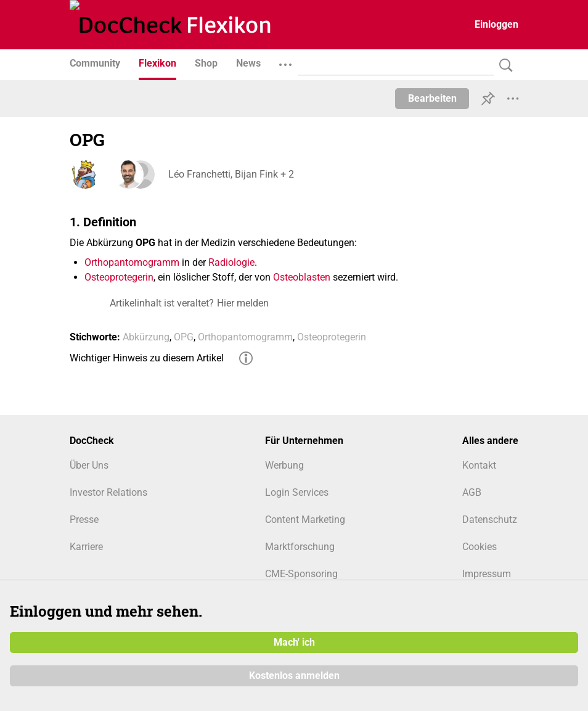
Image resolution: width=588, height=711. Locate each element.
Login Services (297, 492)
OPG (184, 337)
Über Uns (89, 465)
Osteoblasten (302, 277)
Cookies (480, 547)
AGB (472, 492)
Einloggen (496, 24)
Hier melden (243, 303)
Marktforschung (300, 547)
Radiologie (231, 262)
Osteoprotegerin (119, 277)
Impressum (487, 574)
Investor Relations (108, 492)
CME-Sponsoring (301, 574)
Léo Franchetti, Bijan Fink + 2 (231, 174)
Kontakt (479, 465)
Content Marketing (305, 520)
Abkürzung (146, 337)
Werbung (284, 465)
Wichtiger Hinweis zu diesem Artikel (147, 358)
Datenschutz (490, 520)
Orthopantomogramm (132, 262)
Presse (84, 520)
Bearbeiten (432, 98)
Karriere (86, 547)
